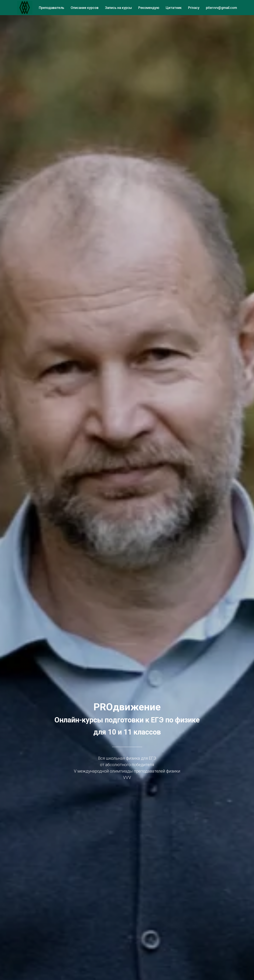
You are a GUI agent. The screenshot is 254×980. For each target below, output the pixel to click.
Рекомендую (149, 8)
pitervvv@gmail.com (221, 8)
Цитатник (174, 8)
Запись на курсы (118, 8)
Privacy (194, 8)
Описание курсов (85, 8)
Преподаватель (52, 8)
